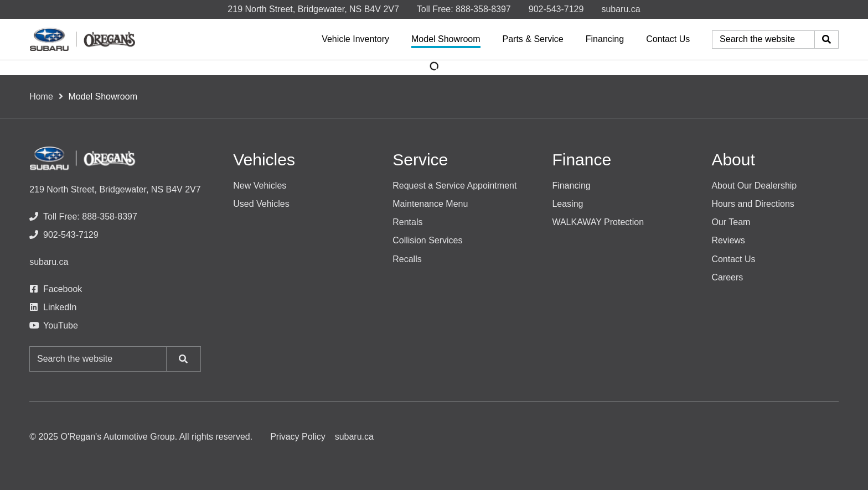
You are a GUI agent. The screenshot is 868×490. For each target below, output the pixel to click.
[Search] (826, 40)
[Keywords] (763, 40)
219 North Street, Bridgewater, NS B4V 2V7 (313, 9)
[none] (464, 9)
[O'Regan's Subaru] (82, 39)
